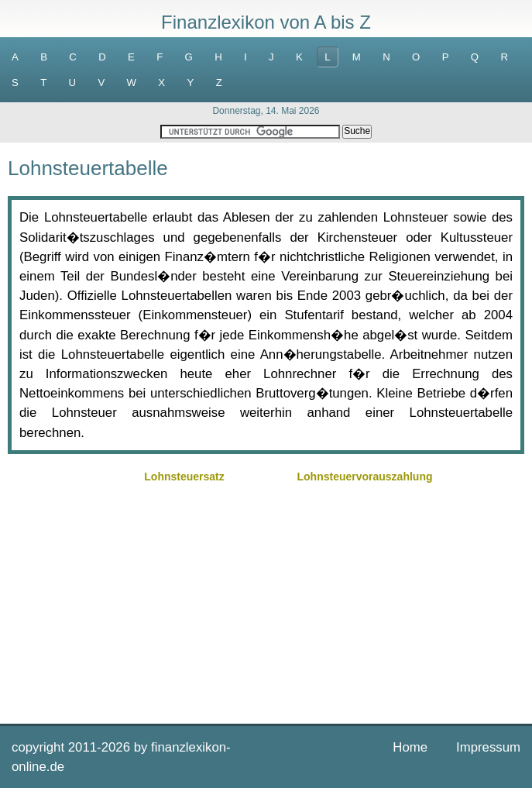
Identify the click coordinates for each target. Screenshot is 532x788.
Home (410, 747)
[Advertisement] (266, 596)
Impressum (488, 747)
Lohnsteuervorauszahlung (364, 477)
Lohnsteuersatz (184, 477)
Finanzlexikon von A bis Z (266, 22)
